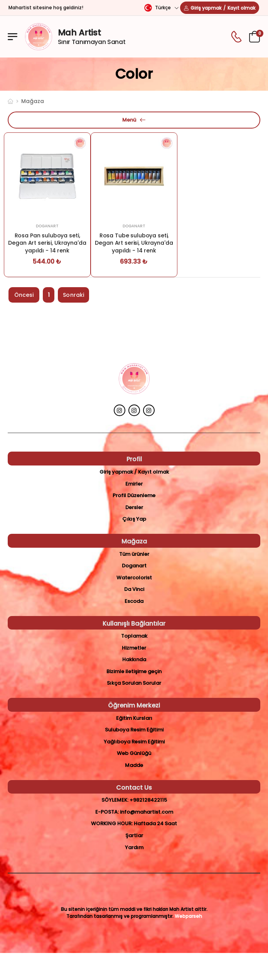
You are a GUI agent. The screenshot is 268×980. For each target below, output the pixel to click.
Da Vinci (134, 589)
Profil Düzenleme (134, 495)
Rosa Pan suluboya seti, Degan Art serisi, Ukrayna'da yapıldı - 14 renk (47, 243)
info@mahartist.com (147, 812)
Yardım (134, 847)
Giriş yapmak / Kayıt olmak (134, 472)
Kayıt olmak (241, 8)
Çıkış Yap (134, 519)
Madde (134, 765)
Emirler (134, 484)
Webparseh (188, 916)
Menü (129, 120)
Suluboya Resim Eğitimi (134, 730)
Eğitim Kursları (134, 718)
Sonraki (73, 295)
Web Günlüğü (134, 753)
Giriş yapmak (206, 8)
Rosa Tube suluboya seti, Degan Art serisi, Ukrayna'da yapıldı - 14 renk (134, 243)
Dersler (134, 507)
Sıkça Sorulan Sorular (134, 683)
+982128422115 (148, 800)
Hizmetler (134, 648)
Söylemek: (115, 800)
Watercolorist (134, 578)
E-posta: (107, 812)
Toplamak (134, 636)
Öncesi (24, 295)
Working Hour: (112, 823)
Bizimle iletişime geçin (134, 671)
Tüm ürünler (134, 554)
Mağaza (33, 101)
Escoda (134, 601)
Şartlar (134, 835)
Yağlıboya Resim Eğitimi (134, 742)
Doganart (47, 226)
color (134, 74)
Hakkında (134, 659)
